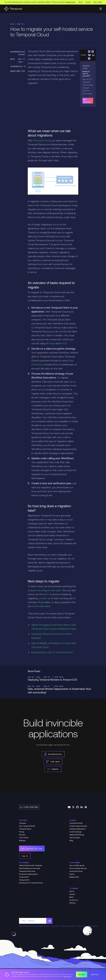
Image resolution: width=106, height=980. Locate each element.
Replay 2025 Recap (77, 835)
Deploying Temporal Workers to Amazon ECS (52, 680)
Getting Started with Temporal (30, 866)
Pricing (22, 832)
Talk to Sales (97, 2)
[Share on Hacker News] (89, 59)
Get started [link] (87, 101)
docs (46, 594)
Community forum (76, 871)
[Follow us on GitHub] (77, 807)
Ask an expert (75, 838)
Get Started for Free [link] (32, 848)
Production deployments (28, 874)
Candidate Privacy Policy (68, 926)
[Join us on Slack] (86, 807)
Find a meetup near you (78, 868)
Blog (12, 24)
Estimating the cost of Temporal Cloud (52, 653)
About (81, 2)
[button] (101, 9)
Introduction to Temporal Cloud (31, 883)
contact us (45, 599)
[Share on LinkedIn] (93, 55)
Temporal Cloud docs (27, 871)
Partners (73, 903)
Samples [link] (53, 769)
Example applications (78, 829)
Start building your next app (30, 868)
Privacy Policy (55, 926)
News (71, 897)
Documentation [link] (53, 754)
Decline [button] (95, 974)
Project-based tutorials (78, 826)
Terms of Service (81, 926)
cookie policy (67, 976)
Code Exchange (76, 832)
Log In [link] (25, 856)
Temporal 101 (24, 877)
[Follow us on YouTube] (69, 807)
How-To (20, 24)
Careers (88, 2)
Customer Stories (76, 823)
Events (72, 874)
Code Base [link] (53, 762)
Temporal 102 (24, 880)
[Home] (13, 9)
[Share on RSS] (89, 52)
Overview (23, 823)
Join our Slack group (77, 866)
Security (22, 835)
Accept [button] (82, 974)
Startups (22, 841)
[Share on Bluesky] (89, 55)
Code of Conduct (93, 926)
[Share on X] (93, 52)
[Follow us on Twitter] (73, 807)
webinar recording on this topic (44, 591)
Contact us (74, 900)
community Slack (41, 606)
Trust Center (24, 838)
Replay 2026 (74, 877)
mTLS (64, 344)
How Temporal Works (27, 826)
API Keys (51, 344)
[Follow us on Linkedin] (82, 807)
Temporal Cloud (42, 141)
